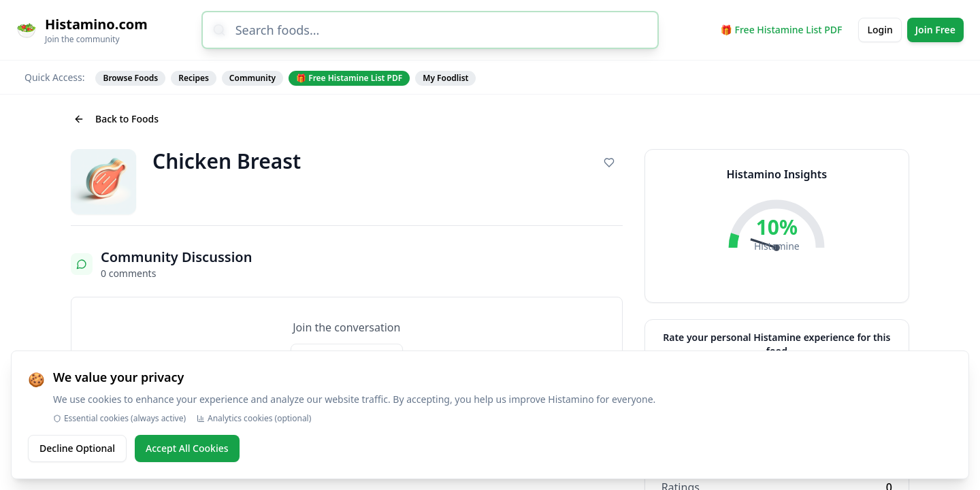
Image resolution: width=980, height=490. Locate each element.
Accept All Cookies (187, 448)
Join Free (935, 30)
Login (880, 30)
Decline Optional (77, 448)
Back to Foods (116, 119)
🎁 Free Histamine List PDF (782, 30)
